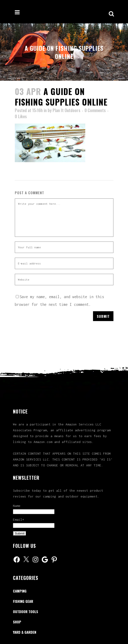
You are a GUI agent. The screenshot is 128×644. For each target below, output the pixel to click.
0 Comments (95, 110)
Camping (20, 591)
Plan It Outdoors (66, 110)
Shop (17, 622)
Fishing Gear (23, 601)
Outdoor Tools (25, 611)
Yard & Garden (25, 632)
